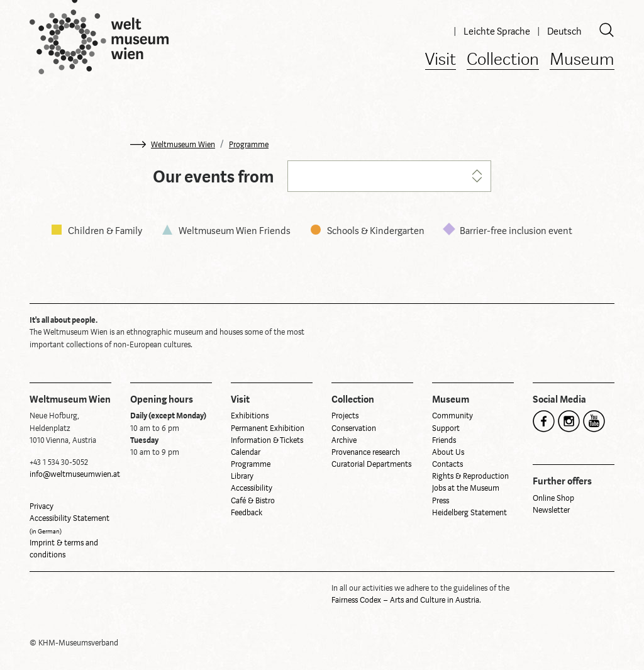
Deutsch (564, 31)
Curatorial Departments (371, 464)
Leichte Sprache (498, 31)
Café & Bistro (253, 501)
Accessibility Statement (69, 524)
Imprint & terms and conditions (64, 549)
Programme (249, 145)
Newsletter (551, 510)
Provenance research (366, 452)
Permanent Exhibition (268, 428)
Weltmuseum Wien (183, 145)
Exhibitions (250, 416)
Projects (345, 416)
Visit (441, 60)
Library (242, 476)
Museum (582, 60)
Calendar (246, 452)
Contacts (447, 464)
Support (446, 428)
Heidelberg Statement (469, 513)
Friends (444, 440)
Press (441, 501)
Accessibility (252, 488)
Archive (344, 440)
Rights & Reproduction (470, 476)
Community (452, 416)
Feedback (247, 513)
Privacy (42, 506)
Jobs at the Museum (466, 488)
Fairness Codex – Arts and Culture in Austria (405, 600)
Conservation (354, 428)
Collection (503, 60)
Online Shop (553, 498)
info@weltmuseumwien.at (75, 474)
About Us (448, 452)
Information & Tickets (267, 440)
